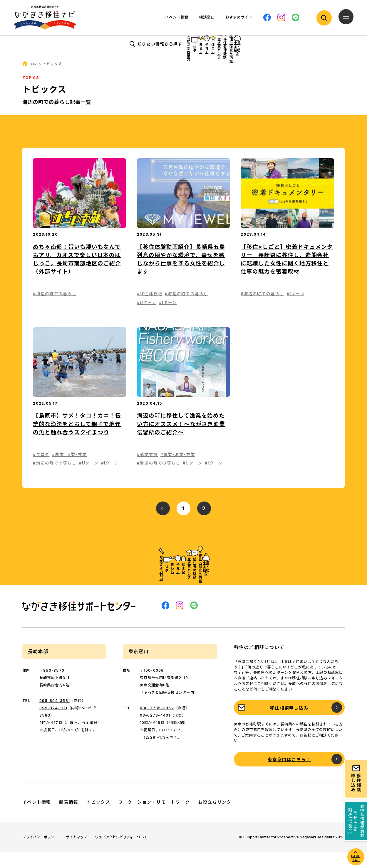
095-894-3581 (55, 716)
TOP (32, 80)
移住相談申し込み (289, 723)
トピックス (98, 818)
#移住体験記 (150, 310)
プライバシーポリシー (40, 853)
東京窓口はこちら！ (289, 775)
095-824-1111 (53, 723)
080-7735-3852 (157, 723)
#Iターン (168, 318)
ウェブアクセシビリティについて (121, 853)
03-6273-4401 (155, 731)
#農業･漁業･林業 (69, 470)
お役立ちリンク (215, 818)
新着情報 (69, 818)
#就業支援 (147, 470)
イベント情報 (177, 17)
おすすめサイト (239, 17)
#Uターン (147, 318)
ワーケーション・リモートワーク (154, 818)
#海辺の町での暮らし (55, 310)
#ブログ (41, 470)
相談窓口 (207, 17)
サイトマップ (76, 853)
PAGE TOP (356, 858)
